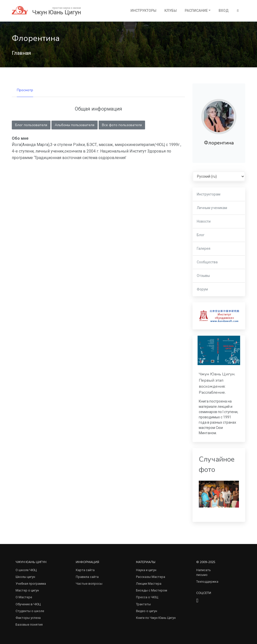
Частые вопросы (89, 584)
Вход (224, 11)
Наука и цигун (146, 570)
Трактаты (143, 604)
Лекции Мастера (149, 584)
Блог (201, 235)
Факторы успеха (28, 618)
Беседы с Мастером (152, 590)
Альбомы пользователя (75, 125)
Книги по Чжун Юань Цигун (156, 618)
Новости (204, 221)
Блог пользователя (31, 125)
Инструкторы (143, 11)
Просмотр (25, 90)
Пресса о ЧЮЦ (147, 597)
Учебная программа (31, 584)
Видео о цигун (147, 611)
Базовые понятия (29, 625)
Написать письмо (204, 572)
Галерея (204, 249)
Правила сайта (87, 577)
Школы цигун (25, 577)
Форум (202, 289)
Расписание (196, 11)
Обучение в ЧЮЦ (28, 604)
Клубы (171, 11)
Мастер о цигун (27, 590)
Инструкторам (209, 194)
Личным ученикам (212, 208)
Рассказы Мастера (151, 577)
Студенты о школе (30, 611)
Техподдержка (207, 582)
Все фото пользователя (122, 125)
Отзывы (203, 276)
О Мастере (24, 597)
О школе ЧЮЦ (26, 570)
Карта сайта (85, 570)
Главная (21, 53)
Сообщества (207, 262)
